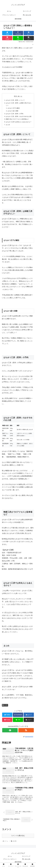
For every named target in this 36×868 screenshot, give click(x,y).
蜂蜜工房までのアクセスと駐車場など (17, 119)
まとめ (8, 125)
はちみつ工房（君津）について (15, 100)
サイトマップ (26, 856)
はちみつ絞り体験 (13, 111)
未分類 (5, 705)
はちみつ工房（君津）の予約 (15, 114)
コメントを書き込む (18, 836)
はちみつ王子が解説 (14, 108)
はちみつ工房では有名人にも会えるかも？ (19, 122)
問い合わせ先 (26, 859)
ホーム (10, 856)
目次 (15, 96)
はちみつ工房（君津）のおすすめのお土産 (19, 116)
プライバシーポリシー (10, 859)
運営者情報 (18, 862)
